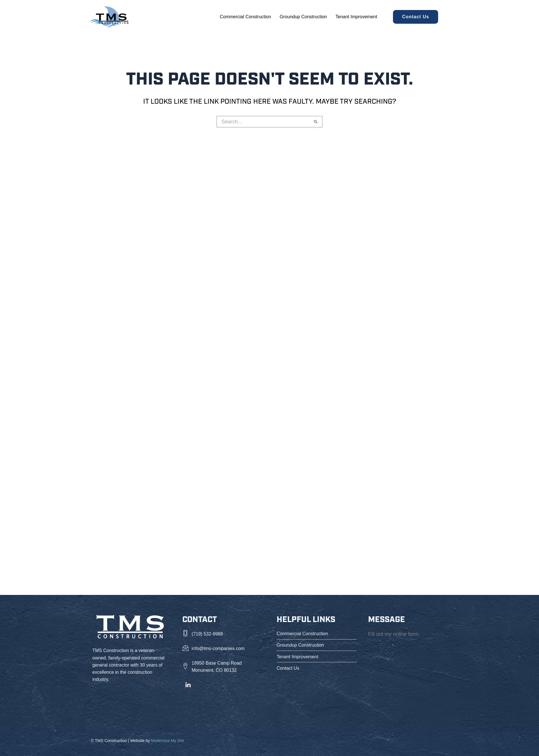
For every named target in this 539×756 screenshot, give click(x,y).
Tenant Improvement (356, 17)
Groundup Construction (303, 17)
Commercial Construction (245, 17)
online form (406, 634)
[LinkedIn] (188, 685)
